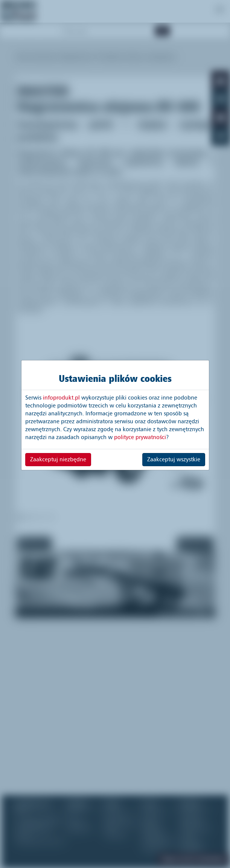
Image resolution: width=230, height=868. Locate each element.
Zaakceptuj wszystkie (174, 459)
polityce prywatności (140, 437)
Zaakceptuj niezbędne (58, 459)
